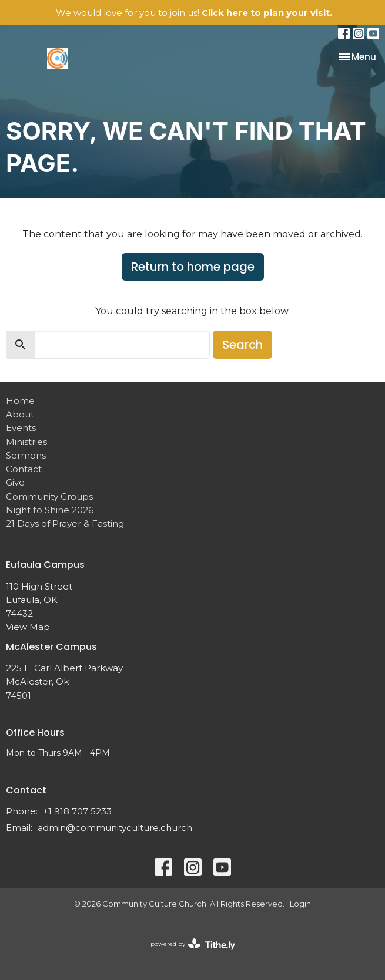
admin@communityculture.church (115, 828)
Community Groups (49, 496)
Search (242, 345)
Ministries (26, 442)
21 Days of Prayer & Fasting (65, 523)
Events (21, 428)
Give (15, 482)
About (20, 414)
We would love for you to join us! (194, 13)
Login (300, 904)
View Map (28, 627)
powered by (193, 944)
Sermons (26, 455)
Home (20, 401)
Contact (24, 469)
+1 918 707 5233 (77, 811)
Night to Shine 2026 (50, 510)
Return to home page (193, 267)
